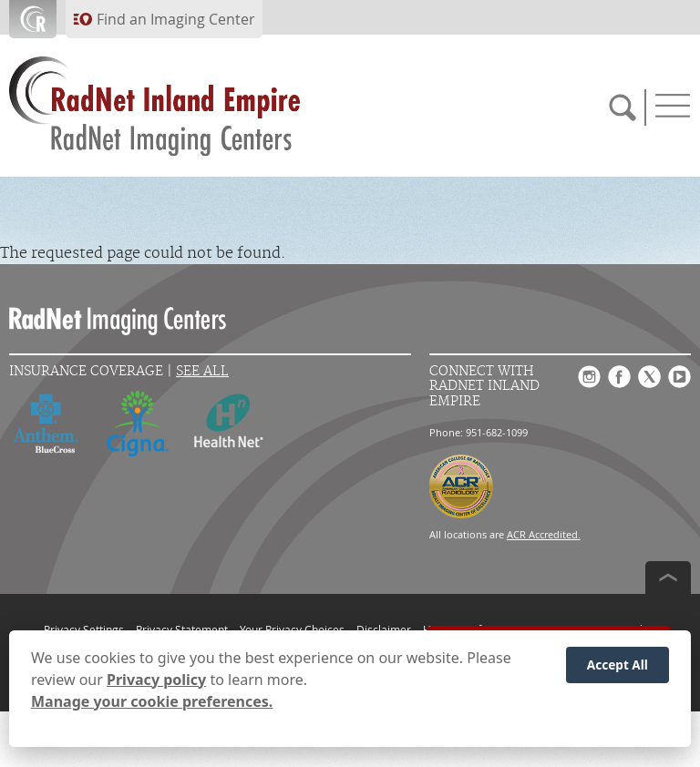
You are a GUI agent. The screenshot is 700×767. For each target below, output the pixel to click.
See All (202, 371)
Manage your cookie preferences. (152, 701)
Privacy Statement (182, 629)
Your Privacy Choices (292, 629)
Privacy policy (156, 680)
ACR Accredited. (544, 534)
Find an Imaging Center (176, 19)
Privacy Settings (84, 629)
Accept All (618, 665)
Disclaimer (384, 629)
